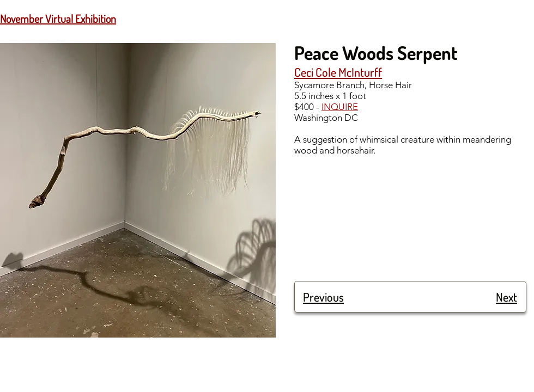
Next (506, 297)
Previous (323, 297)
